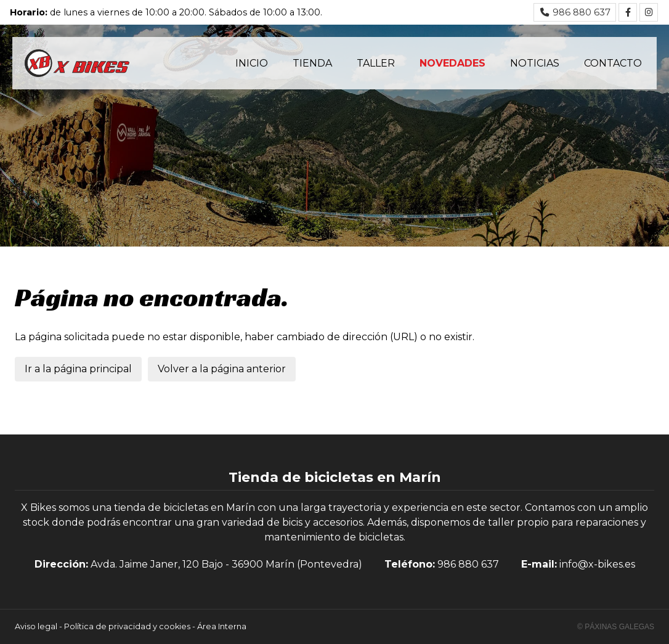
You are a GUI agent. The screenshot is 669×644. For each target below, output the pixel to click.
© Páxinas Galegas (616, 627)
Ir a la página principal (78, 369)
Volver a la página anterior (222, 369)
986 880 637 (468, 564)
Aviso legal (36, 626)
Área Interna (222, 626)
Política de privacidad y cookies (127, 626)
